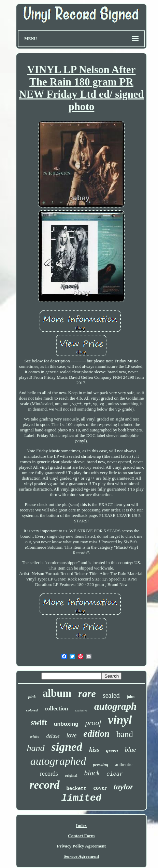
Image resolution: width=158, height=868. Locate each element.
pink (32, 697)
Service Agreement (81, 856)
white (34, 736)
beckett (77, 789)
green (112, 750)
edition (97, 734)
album (57, 693)
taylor (123, 787)
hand (36, 748)
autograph (115, 706)
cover (100, 788)
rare (87, 693)
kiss (94, 750)
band (125, 734)
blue (131, 750)
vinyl (120, 720)
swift (39, 723)
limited (82, 798)
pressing (100, 765)
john (131, 697)
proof (93, 723)
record (45, 785)
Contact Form (81, 836)
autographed (58, 761)
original (71, 775)
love (72, 735)
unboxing (66, 724)
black (92, 773)
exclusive (81, 710)
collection (56, 709)
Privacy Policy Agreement (81, 846)
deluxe (53, 736)
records (49, 774)
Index (82, 825)
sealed (111, 695)
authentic (124, 765)
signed (67, 747)
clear (115, 774)
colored (32, 710)
